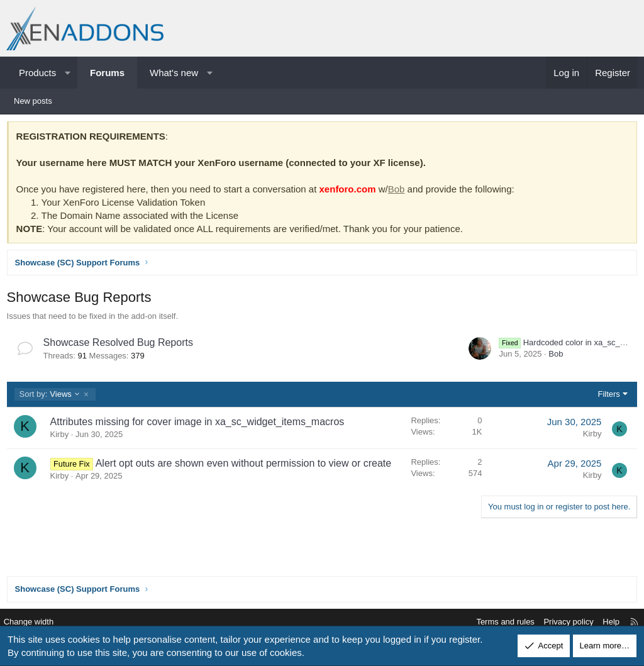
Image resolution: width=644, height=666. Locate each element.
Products (37, 73)
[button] (68, 73)
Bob (399, 191)
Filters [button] (606, 397)
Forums (107, 73)
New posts (33, 101)
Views (53, 397)
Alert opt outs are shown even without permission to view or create (246, 466)
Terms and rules (497, 622)
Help (603, 622)
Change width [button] (37, 622)
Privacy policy (560, 622)
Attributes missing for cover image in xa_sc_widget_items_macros (200, 424)
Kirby (62, 437)
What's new (174, 73)
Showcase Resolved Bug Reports (121, 346)
